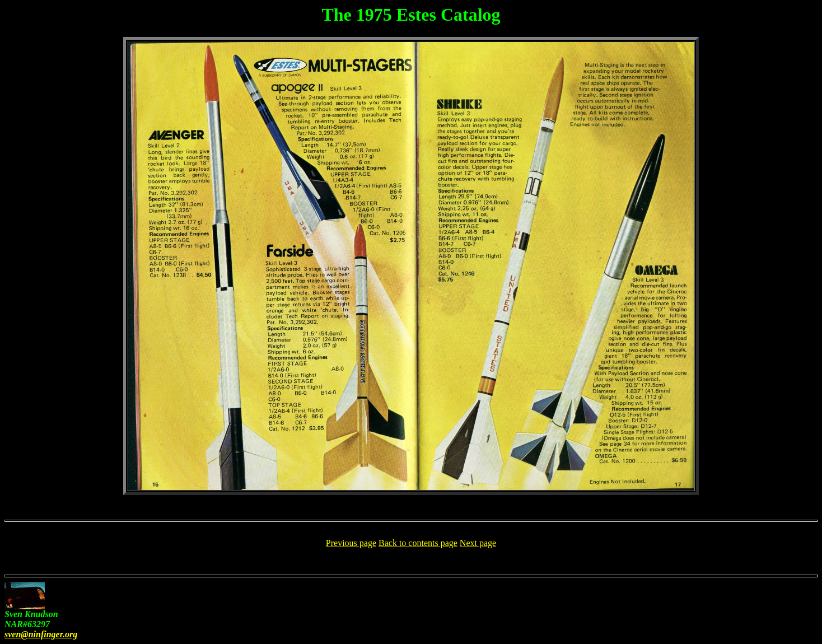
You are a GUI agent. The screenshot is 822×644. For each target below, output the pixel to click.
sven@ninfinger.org (41, 634)
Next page (478, 543)
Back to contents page (418, 543)
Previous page (351, 543)
